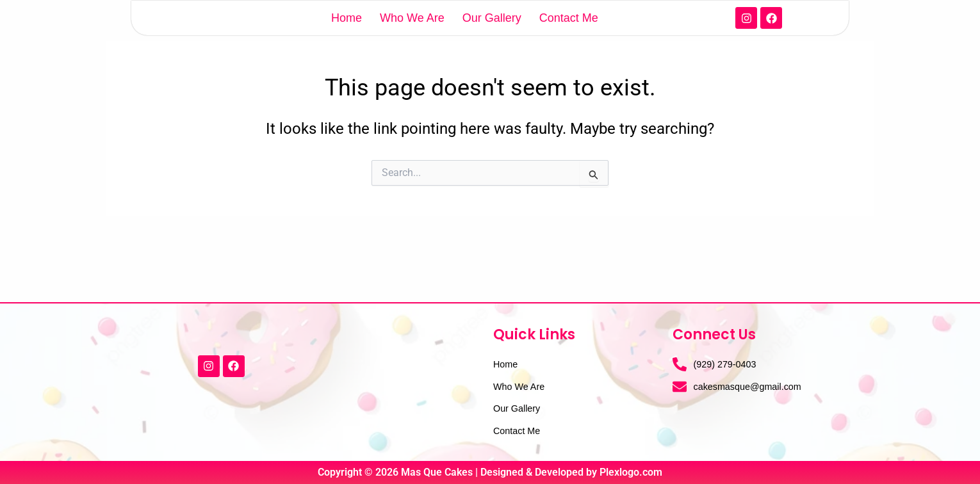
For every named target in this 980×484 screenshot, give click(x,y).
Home (347, 35)
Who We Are (412, 35)
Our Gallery (492, 35)
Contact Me (569, 35)
